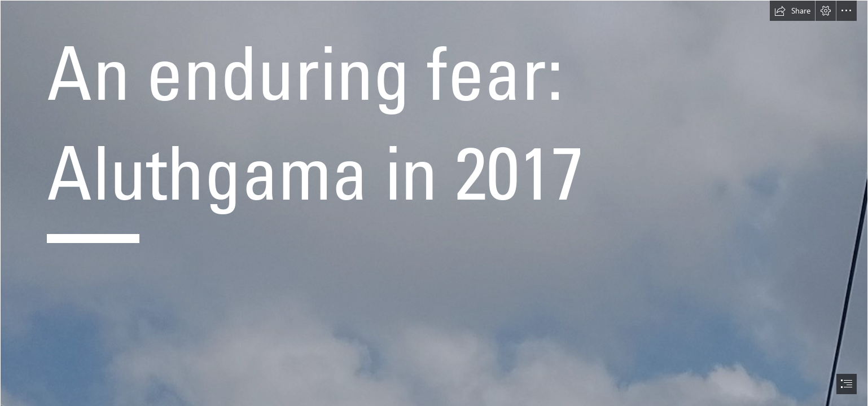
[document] (434, 203)
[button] (792, 11)
